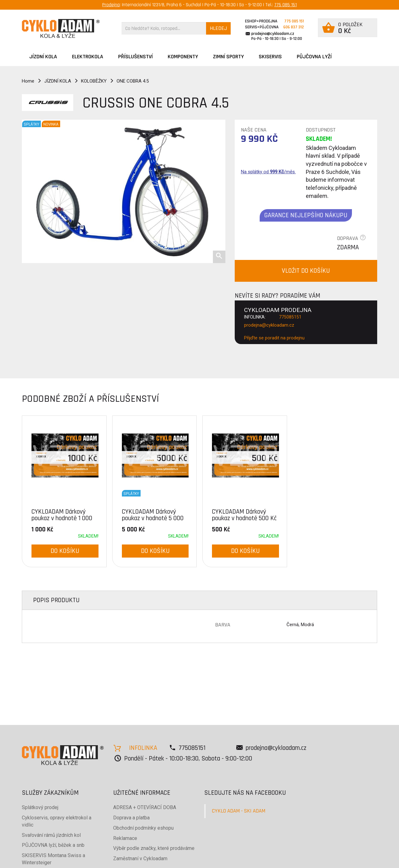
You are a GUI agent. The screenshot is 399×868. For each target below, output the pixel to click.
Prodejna (111, 5)
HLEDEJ (218, 28)
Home (28, 81)
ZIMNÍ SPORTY (228, 57)
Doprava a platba (131, 818)
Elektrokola (88, 57)
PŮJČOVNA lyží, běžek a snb (53, 845)
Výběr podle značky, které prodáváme (154, 848)
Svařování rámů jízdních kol (51, 835)
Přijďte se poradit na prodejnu (274, 338)
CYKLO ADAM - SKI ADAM (239, 811)
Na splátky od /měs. (268, 172)
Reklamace (125, 838)
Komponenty (183, 57)
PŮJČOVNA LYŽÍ (314, 57)
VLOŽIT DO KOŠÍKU (306, 271)
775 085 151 (286, 5)
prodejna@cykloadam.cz (273, 34)
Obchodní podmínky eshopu (143, 828)
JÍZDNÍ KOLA (43, 57)
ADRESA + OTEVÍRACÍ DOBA (145, 807)
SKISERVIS (270, 57)
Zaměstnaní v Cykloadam (140, 858)
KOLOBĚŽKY (94, 81)
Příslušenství (135, 57)
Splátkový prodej (40, 807)
